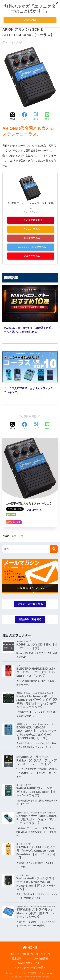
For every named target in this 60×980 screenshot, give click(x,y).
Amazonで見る (32, 229)
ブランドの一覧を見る (30, 604)
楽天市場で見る (32, 238)
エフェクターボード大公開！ (30, 967)
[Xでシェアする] (13, 116)
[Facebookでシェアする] (24, 116)
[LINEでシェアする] (47, 116)
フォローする (34, 510)
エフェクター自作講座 (36, 959)
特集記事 (17, 959)
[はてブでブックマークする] (36, 116)
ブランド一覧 (43, 954)
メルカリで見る (32, 256)
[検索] (54, 549)
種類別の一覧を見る (30, 619)
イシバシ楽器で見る (32, 220)
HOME (30, 948)
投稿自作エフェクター (30, 963)
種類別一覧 (28, 954)
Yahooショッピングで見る (32, 247)
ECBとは (14, 954)
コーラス (19, 536)
